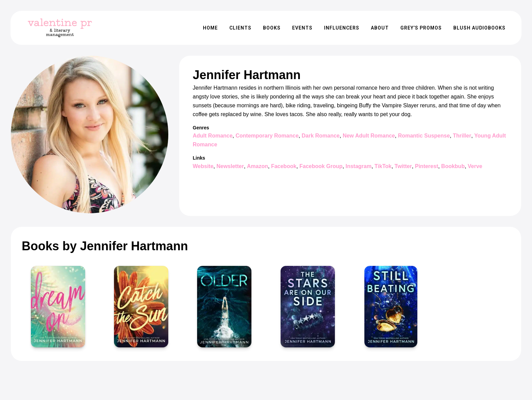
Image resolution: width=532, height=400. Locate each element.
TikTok (383, 166)
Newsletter (230, 166)
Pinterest (426, 166)
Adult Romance (213, 136)
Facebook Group (321, 166)
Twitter (403, 166)
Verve (475, 166)
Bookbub (453, 166)
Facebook (284, 166)
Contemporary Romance (267, 136)
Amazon (258, 166)
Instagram (358, 166)
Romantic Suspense (424, 136)
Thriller (462, 136)
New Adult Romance (369, 136)
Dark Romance (321, 136)
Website (203, 166)
